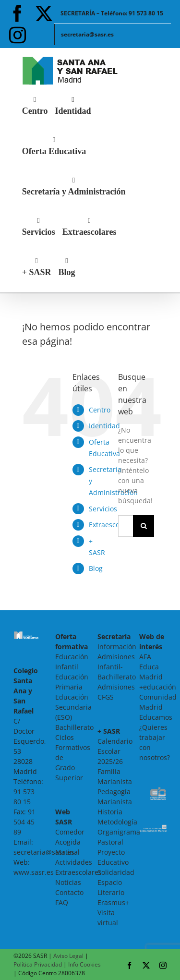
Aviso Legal (68, 956)
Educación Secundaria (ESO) (73, 707)
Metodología (117, 822)
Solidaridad (116, 872)
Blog (96, 568)
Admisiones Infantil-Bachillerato (117, 667)
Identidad (104, 426)
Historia (110, 812)
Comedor (70, 832)
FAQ (62, 902)
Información (117, 647)
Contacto (69, 892)
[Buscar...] (126, 526)
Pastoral (110, 842)
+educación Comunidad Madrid (158, 697)
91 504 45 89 (24, 822)
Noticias (68, 882)
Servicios (103, 509)
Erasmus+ (113, 902)
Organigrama (119, 832)
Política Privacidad (38, 964)
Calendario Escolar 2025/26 (115, 751)
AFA (145, 657)
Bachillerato (74, 727)
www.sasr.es (34, 872)
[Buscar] (144, 526)
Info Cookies (84, 964)
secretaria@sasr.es (44, 852)
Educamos (156, 717)
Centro (100, 410)
